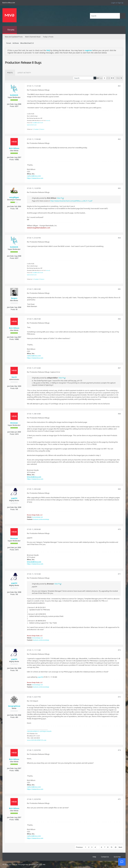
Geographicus (14, 706)
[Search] (105, 16)
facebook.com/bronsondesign (41, 519)
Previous (79, 847)
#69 (119, 489)
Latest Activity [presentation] (24, 73)
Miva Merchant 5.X (27, 43)
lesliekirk (14, 95)
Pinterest (42, 129)
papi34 (14, 498)
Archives (16, 43)
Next (120, 847)
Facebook (36, 129)
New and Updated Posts (14, 37)
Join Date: (11, 104)
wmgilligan (14, 197)
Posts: (12, 106)
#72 (119, 650)
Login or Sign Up (117, 3)
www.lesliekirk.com (32, 125)
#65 (119, 289)
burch (14, 377)
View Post (60, 198)
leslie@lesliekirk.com (38, 123)
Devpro (14, 298)
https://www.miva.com (35, 178)
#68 (119, 414)
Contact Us (105, 857)
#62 (119, 139)
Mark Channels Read (33, 37)
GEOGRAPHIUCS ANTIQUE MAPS (39, 731)
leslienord (48, 121)
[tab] (10, 73)
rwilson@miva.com (34, 176)
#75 (119, 799)
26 (115, 847)
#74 (119, 750)
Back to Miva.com (9, 3)
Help (94, 857)
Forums (11, 30)
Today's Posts (48, 37)
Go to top (117, 857)
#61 (119, 86)
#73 (119, 697)
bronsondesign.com (37, 517)
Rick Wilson (14, 148)
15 (111, 847)
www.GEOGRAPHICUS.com (37, 740)
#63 (119, 188)
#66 (119, 319)
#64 (119, 238)
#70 (119, 529)
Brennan (14, 423)
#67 (119, 368)
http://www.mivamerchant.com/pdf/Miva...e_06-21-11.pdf (71, 201)
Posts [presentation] (10, 73)
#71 (119, 574)
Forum (9, 43)
